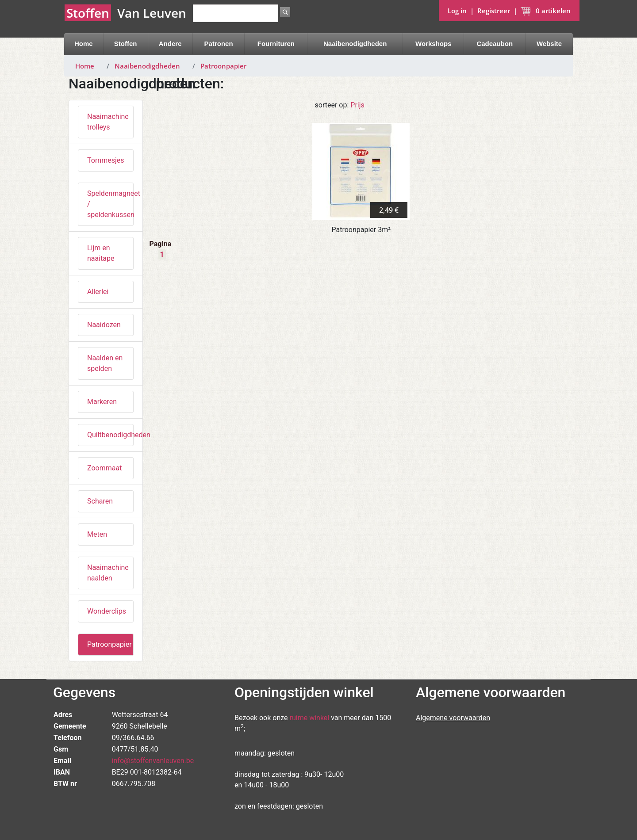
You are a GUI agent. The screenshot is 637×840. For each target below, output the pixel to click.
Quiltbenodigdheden (110, 435)
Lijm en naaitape (101, 253)
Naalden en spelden (105, 363)
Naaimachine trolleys (108, 122)
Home (84, 44)
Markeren (102, 402)
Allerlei (98, 292)
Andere (170, 44)
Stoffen (126, 44)
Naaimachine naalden (108, 573)
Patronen (219, 44)
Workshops (433, 44)
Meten (97, 534)
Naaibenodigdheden (355, 44)
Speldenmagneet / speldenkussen (110, 204)
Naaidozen (104, 325)
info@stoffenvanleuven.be (153, 761)
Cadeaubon (495, 44)
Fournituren (276, 44)
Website (549, 44)
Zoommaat (104, 468)
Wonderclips (107, 611)
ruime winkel (310, 718)
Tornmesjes (106, 160)
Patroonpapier (223, 66)
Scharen (100, 501)
